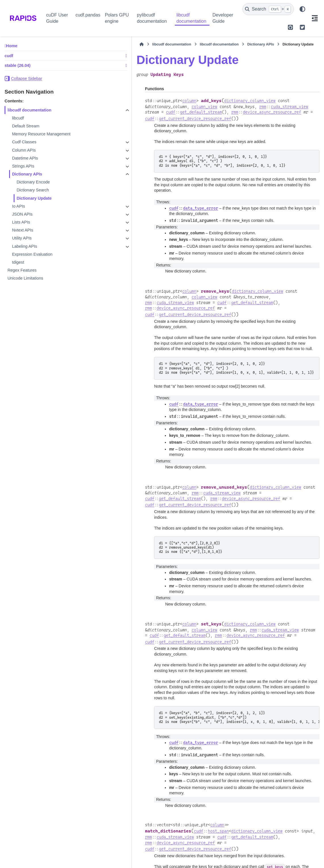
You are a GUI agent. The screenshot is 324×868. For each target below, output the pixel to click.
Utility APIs (22, 238)
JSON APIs (22, 214)
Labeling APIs (24, 246)
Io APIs (18, 206)
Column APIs (24, 150)
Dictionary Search (33, 190)
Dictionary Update (34, 198)
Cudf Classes (24, 142)
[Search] (268, 9)
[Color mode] (302, 9)
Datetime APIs (25, 158)
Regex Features (22, 270)
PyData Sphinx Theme (282, 856)
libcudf (18, 118)
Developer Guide (223, 18)
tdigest (18, 262)
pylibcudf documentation (152, 18)
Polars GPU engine (117, 18)
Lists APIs (21, 222)
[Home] (91, 44)
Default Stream (26, 126)
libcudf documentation (191, 18)
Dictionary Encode (33, 182)
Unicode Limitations (25, 278)
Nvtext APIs (22, 230)
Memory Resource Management (41, 134)
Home (12, 46)
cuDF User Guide (57, 18)
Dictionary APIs (27, 174)
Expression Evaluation (32, 254)
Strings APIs (23, 166)
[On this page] (315, 18)
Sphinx (41, 860)
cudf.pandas (88, 15)
